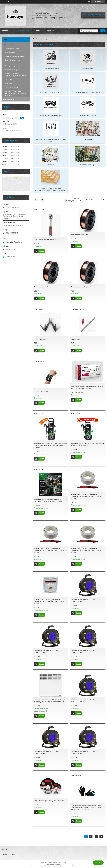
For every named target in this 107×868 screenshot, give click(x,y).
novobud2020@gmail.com (13, 242)
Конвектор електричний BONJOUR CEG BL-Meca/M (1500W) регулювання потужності (50, 701)
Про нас (39, 31)
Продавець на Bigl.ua (53, 864)
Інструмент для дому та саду (51, 92)
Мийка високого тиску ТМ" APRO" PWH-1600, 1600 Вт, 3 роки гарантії (88, 444)
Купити (41, 251)
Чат (98, 863)
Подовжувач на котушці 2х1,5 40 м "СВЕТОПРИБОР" (47, 753)
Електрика (51, 165)
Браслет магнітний (41, 391)
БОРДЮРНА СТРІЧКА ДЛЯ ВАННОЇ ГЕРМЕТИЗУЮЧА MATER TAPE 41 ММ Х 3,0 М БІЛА (87, 550)
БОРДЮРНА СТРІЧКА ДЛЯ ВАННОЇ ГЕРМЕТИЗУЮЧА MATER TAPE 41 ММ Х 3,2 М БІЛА (87, 496)
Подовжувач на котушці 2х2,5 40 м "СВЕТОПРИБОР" (84, 701)
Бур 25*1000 (75, 339)
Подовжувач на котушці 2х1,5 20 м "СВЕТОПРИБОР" (84, 753)
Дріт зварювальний (41, 287)
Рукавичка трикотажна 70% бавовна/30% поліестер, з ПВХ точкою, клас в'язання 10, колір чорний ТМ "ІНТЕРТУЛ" (87, 808)
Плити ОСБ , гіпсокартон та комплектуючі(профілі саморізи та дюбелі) (51, 189)
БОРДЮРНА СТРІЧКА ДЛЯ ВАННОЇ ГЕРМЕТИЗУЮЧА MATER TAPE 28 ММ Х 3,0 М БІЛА (50, 550)
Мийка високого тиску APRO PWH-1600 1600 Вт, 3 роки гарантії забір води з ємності (50, 500)
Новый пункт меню (9, 854)
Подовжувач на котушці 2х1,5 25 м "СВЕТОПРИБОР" (84, 652)
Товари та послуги (21, 31)
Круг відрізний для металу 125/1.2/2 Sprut (49, 801)
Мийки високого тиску (51, 69)
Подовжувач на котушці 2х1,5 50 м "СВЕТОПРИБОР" (84, 601)
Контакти (51, 31)
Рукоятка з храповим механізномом (47, 240)
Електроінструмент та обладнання (88, 92)
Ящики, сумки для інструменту (51, 116)
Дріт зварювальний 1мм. (80, 235)
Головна (6, 31)
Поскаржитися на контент (52, 866)
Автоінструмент (88, 69)
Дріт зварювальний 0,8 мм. (81, 287)
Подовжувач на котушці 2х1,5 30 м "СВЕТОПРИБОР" (47, 652)
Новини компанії (8, 99)
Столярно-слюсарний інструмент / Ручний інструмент (51, 140)
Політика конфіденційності (68, 866)
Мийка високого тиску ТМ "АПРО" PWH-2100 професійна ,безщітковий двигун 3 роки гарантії (50, 445)
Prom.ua (63, 862)
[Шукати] (103, 31)
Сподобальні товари (88, 165)
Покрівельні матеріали (88, 116)
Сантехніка (88, 139)
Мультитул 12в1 (40, 339)
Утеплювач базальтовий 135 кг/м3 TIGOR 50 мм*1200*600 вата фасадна (87, 387)
